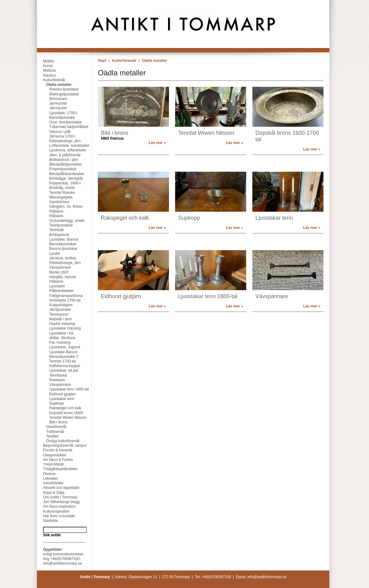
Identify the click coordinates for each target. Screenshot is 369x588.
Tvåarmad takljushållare (63, 127)
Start (102, 61)
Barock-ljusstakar (57, 249)
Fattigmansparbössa (60, 296)
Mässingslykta (55, 197)
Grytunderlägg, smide (61, 221)
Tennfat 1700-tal (56, 361)
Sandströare (53, 202)
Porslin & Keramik (55, 450)
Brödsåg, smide (56, 188)
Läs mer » (157, 143)
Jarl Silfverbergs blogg (58, 502)
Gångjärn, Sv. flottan (60, 206)
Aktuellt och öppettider (58, 488)
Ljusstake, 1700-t (57, 113)
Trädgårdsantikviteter (57, 469)
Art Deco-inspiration (56, 506)
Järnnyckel (52, 103)
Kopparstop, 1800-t (59, 183)
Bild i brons (52, 422)
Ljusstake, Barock (58, 239)
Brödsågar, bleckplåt (60, 178)
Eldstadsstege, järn (59, 141)
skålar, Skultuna (56, 338)
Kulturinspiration (53, 511)
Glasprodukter (52, 455)
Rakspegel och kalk (59, 408)
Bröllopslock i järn (58, 160)
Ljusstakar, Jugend (58, 347)
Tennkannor (53, 314)
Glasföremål (52, 427)
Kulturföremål (51, 80)
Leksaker (48, 478)
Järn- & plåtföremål (59, 155)
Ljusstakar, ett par (58, 370)
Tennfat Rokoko (56, 193)
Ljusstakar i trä (55, 333)
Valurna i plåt (54, 132)
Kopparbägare (55, 305)
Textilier (48, 436)
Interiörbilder (50, 483)
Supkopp (50, 403)
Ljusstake (51, 286)
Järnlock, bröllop (56, 258)
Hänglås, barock (56, 277)
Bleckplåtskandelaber (61, 174)
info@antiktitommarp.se (62, 563)
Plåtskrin (50, 211)
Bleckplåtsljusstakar (59, 164)
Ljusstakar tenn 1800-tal (63, 389)
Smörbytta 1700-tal (59, 300)
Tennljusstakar (55, 225)
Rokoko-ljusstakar (58, 89)
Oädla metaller (54, 85)
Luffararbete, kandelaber (63, 146)
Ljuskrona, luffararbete (61, 150)
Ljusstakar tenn (56, 399)
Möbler (46, 61)
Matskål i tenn (54, 319)
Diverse (46, 474)
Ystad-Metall (50, 464)
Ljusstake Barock (57, 352)
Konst (45, 66)
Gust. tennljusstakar (59, 122)
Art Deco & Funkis (55, 460)
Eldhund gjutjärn (56, 394)
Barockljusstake (56, 118)
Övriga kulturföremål (58, 441)
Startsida (47, 521)
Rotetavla (51, 380)
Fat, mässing (54, 342)
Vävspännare (54, 267)
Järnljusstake (54, 310)
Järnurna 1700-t (56, 136)
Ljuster (49, 254)
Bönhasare (52, 99)
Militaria (46, 70)
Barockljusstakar (57, 244)
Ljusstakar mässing (59, 328)
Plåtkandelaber (55, 291)
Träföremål (50, 432)
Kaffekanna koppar (59, 366)
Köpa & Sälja (51, 493)
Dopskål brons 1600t (60, 413)
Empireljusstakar (57, 169)
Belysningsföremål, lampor (62, 446)
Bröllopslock (53, 235)
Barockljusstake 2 (58, 357)
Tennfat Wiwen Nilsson (62, 418)
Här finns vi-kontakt (56, 516)
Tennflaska (52, 375)
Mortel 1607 (53, 272)
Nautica (46, 75)
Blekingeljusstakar (58, 94)
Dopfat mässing (56, 324)
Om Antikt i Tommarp (57, 497)
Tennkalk (50, 230)
